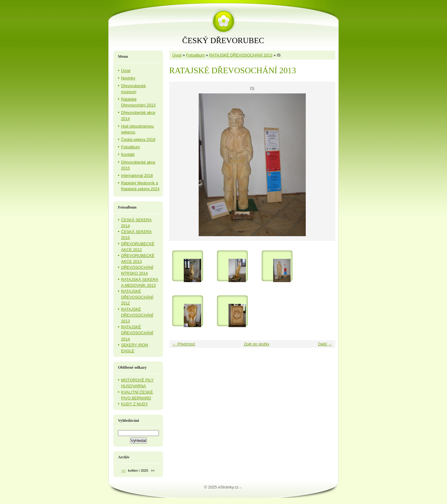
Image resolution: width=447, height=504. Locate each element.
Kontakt (128, 154)
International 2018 (137, 175)
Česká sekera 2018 (138, 139)
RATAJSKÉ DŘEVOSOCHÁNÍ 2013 (241, 55)
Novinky (128, 78)
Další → (325, 344)
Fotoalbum (195, 55)
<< (124, 470)
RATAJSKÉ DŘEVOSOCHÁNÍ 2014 (137, 333)
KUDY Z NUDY (135, 404)
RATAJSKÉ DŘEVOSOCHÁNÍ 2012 (137, 297)
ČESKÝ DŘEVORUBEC (223, 40)
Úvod (177, 55)
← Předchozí (184, 344)
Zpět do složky (257, 344)
